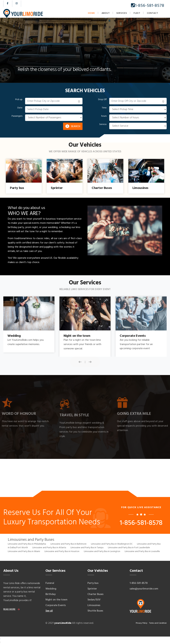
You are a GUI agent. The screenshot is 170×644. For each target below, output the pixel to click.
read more (9, 609)
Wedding (51, 589)
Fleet (137, 13)
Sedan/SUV (94, 600)
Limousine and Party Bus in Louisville (142, 551)
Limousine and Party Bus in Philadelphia (27, 544)
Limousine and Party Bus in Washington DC (112, 544)
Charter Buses (95, 594)
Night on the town (56, 600)
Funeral (50, 583)
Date (20, 108)
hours (104, 116)
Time (104, 108)
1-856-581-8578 (148, 6)
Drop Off (102, 100)
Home (91, 13)
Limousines (94, 605)
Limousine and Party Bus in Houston (62, 551)
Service (103, 124)
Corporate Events (56, 605)
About (106, 13)
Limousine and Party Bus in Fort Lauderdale (129, 548)
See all (49, 611)
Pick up (19, 100)
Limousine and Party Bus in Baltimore (68, 544)
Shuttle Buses (95, 611)
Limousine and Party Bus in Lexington (102, 551)
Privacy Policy (142, 623)
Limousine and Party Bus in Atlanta (49, 548)
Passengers (17, 116)
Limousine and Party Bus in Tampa (87, 548)
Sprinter (92, 589)
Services (122, 13)
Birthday (51, 594)
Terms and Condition (158, 623)
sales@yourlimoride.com (144, 589)
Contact (152, 13)
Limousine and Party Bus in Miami (24, 551)
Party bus (93, 583)
